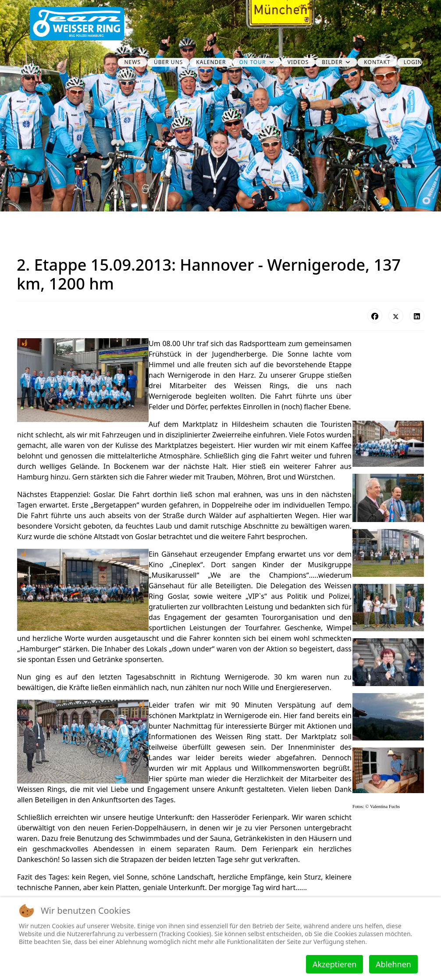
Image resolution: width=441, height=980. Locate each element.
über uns (168, 62)
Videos (298, 62)
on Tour (252, 62)
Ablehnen (393, 964)
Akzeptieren (334, 964)
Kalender (211, 62)
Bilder (332, 62)
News (132, 62)
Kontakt (377, 62)
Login (413, 62)
